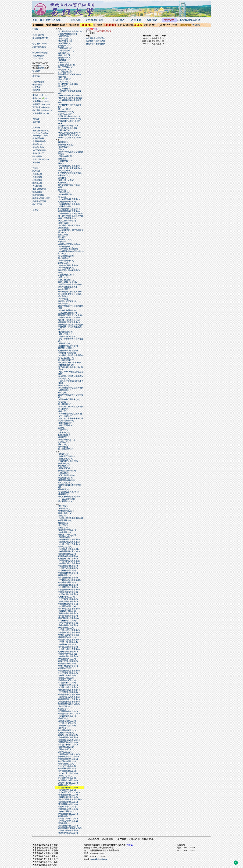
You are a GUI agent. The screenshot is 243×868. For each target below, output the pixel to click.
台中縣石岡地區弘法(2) (68, 821)
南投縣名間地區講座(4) (68, 556)
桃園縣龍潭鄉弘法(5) (67, 664)
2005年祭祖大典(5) (66, 268)
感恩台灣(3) (63, 178)
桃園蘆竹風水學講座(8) (68, 604)
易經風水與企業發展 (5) (68, 337)
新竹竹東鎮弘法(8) (66, 628)
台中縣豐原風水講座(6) (68, 587)
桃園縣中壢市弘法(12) (68, 654)
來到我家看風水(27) (67, 440)
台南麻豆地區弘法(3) (67, 790)
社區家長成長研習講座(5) (69, 322)
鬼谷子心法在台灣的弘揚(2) (70, 284)
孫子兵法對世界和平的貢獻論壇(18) (71, 368)
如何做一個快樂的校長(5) (69, 320)
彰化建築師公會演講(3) (68, 351)
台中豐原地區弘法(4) (67, 606)
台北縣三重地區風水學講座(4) (71, 518)
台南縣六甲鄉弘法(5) (67, 535)
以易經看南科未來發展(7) (69, 209)
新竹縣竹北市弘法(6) (67, 659)
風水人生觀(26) (65, 79)
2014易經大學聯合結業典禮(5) (71, 414)
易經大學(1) (63, 411)
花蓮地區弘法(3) (65, 776)
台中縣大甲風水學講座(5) (69, 544)
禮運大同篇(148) (65, 39)
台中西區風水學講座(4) (68, 647)
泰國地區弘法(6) (65, 575)
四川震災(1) (63, 237)
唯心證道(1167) (65, 70)
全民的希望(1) (64, 235)
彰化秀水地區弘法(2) (67, 761)
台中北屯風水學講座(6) (68, 623)
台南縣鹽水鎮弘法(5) (67, 644)
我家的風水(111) (65, 41)
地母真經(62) (64, 494)
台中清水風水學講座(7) (68, 656)
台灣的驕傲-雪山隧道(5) (68, 249)
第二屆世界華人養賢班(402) (70, 31)
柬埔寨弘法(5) (64, 508)
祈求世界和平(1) (65, 161)
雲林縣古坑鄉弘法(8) (67, 680)
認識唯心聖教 (38, 147)
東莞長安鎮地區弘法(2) (68, 742)
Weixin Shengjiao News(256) (70, 119)
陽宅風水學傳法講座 (41, 198)
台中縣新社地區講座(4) (68, 578)
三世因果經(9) (64, 473)
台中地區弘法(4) (65, 532)
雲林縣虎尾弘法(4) (66, 511)
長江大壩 (36, 82)
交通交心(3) (63, 277)
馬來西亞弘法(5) (65, 706)
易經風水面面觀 (39, 201)
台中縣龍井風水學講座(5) (69, 561)
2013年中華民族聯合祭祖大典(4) (71, 396)
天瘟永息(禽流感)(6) (67, 145)
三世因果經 (37, 186)
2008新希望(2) (64, 228)
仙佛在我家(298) (65, 423)
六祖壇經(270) (64, 466)
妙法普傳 (36, 128)
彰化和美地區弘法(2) (67, 766)
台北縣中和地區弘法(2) (96, 41)
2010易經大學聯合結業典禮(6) (71, 355)
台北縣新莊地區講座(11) (68, 549)
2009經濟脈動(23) (66, 247)
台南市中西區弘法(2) (67, 807)
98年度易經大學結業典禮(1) (70, 292)
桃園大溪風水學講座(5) (68, 592)
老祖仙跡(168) (64, 432)
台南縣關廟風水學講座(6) (69, 690)
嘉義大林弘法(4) (65, 513)
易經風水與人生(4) (66, 275)
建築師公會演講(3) (66, 348)
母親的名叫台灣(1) (66, 156)
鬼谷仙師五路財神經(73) (68, 135)
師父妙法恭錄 (38, 138)
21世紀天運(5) (64, 263)
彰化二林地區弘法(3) (67, 778)
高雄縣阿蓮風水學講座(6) (69, 699)
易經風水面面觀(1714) (68, 34)
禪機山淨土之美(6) (66, 180)
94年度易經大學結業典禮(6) (70, 173)
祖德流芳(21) (64, 437)
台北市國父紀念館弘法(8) (69, 792)
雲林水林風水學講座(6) (68, 625)
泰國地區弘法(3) (65, 785)
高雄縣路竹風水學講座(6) (69, 702)
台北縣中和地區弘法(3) (68, 788)
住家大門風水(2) (65, 334)
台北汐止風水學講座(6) (68, 594)
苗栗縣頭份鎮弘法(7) (67, 637)
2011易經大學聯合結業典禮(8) (71, 376)
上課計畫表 (118, 20)
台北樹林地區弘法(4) (67, 571)
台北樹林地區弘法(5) (67, 621)
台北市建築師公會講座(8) (69, 204)
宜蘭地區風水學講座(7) (68, 602)
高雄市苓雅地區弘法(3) (68, 783)
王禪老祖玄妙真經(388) (68, 461)
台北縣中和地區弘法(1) (96, 38)
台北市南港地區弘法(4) (68, 685)
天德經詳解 (37, 177)
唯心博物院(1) (64, 409)
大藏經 (35, 168)
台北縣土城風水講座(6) (68, 687)
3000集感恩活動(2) (66, 194)
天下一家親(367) (65, 416)
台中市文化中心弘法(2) (68, 773)
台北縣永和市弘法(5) (67, 683)
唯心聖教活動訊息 (40, 53)
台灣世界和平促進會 (41, 159)
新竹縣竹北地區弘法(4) (68, 780)
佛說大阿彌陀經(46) (67, 475)
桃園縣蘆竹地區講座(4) (68, 573)
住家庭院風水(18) (66, 332)
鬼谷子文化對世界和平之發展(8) (71, 340)
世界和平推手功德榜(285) (69, 116)
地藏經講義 (37, 180)
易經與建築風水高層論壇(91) (70, 214)
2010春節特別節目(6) (67, 310)
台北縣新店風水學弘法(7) (69, 740)
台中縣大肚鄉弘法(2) (67, 771)
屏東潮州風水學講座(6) (68, 737)
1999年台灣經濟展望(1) (68, 265)
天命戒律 (36, 163)
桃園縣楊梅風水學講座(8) (69, 671)
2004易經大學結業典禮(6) (69, 270)
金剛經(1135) (64, 454)
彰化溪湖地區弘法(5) (67, 582)
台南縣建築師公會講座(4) (69, 590)
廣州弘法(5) (63, 525)
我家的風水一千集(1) (67, 221)
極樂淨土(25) (64, 77)
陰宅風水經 (37, 183)
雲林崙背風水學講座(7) (68, 613)
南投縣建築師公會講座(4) (69, 211)
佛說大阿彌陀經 (39, 189)
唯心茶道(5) (63, 197)
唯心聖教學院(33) (66, 449)
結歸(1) (61, 187)
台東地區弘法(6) (65, 547)
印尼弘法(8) (63, 709)
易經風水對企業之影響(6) (69, 318)
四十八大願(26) (65, 109)
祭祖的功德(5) (64, 175)
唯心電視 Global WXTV (42, 110)
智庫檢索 (152, 20)
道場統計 (197, 25)
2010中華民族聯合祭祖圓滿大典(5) (71, 307)
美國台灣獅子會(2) (66, 749)
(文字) (43, 82)
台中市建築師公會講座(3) (69, 199)
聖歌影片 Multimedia (41, 107)
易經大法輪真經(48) (67, 65)
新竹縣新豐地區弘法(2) (68, 814)
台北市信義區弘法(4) (67, 716)
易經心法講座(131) (66, 51)
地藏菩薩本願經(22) (67, 480)
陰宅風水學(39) (65, 58)
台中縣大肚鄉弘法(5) (67, 723)
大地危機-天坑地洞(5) (67, 353)
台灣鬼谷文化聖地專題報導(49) (70, 92)
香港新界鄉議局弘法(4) (68, 833)
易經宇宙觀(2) (64, 223)
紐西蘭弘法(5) (64, 523)
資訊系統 (75, 20)
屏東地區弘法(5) (65, 752)
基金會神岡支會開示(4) (68, 346)
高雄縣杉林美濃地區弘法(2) (70, 828)
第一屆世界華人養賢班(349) (70, 96)
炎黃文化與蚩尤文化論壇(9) (70, 168)
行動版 (35, 29)
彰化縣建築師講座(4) (67, 202)
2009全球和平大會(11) (68, 282)
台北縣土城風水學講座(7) (69, 649)
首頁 (35, 20)
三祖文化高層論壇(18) (68, 313)
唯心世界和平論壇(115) (68, 84)
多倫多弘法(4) (64, 528)
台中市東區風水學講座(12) (69, 580)
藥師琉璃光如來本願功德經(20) (70, 486)
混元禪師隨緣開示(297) (68, 126)
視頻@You (40, 98)
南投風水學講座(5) (66, 668)
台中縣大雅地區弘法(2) (68, 745)
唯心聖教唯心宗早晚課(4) (69, 497)
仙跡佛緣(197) (64, 60)
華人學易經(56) (65, 89)
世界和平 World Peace (41, 104)
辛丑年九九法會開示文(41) (69, 138)
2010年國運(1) (64, 299)
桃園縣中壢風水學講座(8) (69, 695)
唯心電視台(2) (64, 258)
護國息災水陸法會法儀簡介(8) (71, 325)
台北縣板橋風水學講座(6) (69, 542)
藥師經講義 (37, 192)
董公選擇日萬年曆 (40, 38)
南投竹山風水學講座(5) (68, 735)
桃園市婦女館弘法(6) (67, 611)
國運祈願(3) (63, 142)
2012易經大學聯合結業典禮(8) (71, 388)
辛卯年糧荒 (37, 85)
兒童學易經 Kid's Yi (41, 113)
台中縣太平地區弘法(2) (68, 819)
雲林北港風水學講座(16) (68, 635)
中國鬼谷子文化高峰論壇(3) (70, 327)
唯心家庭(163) (64, 402)
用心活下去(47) (65, 82)
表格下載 (136, 20)
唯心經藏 (36, 171)
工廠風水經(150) (65, 48)
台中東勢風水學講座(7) (68, 692)
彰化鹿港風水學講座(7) (68, 652)
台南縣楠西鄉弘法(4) (67, 554)
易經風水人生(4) (65, 239)
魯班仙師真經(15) (66, 468)
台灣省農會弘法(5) (66, 764)
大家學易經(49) (65, 36)
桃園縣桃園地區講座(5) (68, 566)
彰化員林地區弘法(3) (67, 768)
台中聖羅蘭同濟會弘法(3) (69, 551)
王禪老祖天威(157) (66, 130)
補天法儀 (36, 87)
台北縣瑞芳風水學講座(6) (69, 697)
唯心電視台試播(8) (66, 256)
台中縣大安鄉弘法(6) (67, 675)
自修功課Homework (41, 101)
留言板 (35, 210)
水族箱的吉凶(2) (65, 343)
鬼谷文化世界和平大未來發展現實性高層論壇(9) (71, 420)
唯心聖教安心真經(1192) (68, 492)
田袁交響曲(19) (65, 435)
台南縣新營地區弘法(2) (68, 802)
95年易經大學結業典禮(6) (69, 185)
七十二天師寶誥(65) (67, 499)
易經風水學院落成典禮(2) (69, 244)
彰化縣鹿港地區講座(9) (68, 559)
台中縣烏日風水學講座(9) (69, 563)
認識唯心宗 (37, 144)
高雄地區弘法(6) (65, 520)
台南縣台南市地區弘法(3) (69, 754)
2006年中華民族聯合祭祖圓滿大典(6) (71, 153)
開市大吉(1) (63, 190)
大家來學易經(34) (66, 425)
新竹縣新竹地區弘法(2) (68, 804)
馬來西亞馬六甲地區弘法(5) (70, 799)
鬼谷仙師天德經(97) (67, 456)
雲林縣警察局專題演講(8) (69, 704)
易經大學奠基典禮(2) (67, 218)
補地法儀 (36, 90)
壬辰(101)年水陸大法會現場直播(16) (71, 382)
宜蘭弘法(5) (63, 516)
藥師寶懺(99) (64, 489)
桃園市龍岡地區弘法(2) (68, 797)
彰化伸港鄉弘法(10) (67, 597)
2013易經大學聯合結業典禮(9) (71, 407)
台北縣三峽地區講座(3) (68, 568)
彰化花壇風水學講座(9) (68, 673)
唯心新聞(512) (64, 86)
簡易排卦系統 (38, 35)
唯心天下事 (37, 204)
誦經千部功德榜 (39, 47)
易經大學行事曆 (95, 20)
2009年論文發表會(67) (68, 287)
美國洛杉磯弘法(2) (66, 747)
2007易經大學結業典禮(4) (69, 225)
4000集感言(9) (64, 289)
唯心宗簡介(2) (64, 304)
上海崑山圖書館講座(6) (68, 830)
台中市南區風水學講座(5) (69, 609)
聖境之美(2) (63, 393)
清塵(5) (61, 149)
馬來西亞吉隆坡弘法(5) (68, 711)
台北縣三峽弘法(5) (66, 678)
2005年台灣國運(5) (66, 261)
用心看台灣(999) (65, 72)
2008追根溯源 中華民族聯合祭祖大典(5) (71, 231)
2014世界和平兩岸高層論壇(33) (70, 106)
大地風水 (36, 119)
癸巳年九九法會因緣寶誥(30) (70, 98)
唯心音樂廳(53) (65, 404)
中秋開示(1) (63, 242)
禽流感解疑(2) (64, 147)
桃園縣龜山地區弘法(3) (68, 809)
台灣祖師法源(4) (65, 206)
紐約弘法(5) (63, 506)
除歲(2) (61, 163)
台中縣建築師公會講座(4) (69, 166)
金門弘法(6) (63, 728)
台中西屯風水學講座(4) (68, 616)
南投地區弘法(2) (65, 816)
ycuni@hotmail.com (98, 859)
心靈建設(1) (63, 183)
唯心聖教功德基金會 (189, 20)
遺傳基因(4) (63, 159)
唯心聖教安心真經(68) (68, 128)
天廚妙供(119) (64, 379)
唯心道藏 (36, 71)
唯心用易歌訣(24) (66, 501)
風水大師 (36, 122)
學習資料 (36, 76)
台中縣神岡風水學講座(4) (69, 539)
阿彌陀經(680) (64, 463)
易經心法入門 (38, 153)
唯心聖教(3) (63, 296)
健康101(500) (64, 385)
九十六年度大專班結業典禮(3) (71, 216)
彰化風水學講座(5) (66, 733)
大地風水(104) (64, 46)
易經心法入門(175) (66, 55)
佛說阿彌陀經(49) (66, 478)
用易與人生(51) (65, 442)
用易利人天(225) (65, 114)
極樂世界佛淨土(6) (66, 112)
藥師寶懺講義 (38, 195)
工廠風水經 (37, 174)
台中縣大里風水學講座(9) (69, 630)
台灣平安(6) (63, 430)
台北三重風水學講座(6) (68, 599)
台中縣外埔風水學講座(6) (69, 633)
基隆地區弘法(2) (65, 823)
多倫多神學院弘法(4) (67, 530)
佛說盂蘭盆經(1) (65, 483)
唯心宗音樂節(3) (65, 171)
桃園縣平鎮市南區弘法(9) (69, 714)
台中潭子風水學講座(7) (68, 642)
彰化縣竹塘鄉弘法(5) (67, 730)
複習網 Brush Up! (40, 95)
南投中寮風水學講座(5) (68, 661)
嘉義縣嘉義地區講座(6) (68, 585)
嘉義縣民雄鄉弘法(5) (67, 721)
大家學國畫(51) (65, 390)
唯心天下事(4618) (66, 67)
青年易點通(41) (65, 447)
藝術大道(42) (64, 444)
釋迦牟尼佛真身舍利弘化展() (70, 315)
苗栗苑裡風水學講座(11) (68, 618)
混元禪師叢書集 (39, 141)
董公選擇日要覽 (39, 150)
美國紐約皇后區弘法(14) (68, 757)
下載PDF (41, 66)
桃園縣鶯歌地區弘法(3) (68, 759)
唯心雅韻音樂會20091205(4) (70, 294)
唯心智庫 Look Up (40, 44)
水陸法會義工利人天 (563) (69, 399)
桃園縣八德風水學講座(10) (69, 640)
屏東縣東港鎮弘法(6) (67, 726)
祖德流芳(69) (64, 62)
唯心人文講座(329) (66, 358)
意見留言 (169, 20)
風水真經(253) (64, 53)
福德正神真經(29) (66, 459)
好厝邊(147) (63, 428)
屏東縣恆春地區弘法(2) (68, 826)
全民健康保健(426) (66, 365)
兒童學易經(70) (65, 43)
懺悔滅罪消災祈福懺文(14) (69, 74)
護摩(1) (61, 273)
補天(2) (61, 329)
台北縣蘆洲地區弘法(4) (68, 795)
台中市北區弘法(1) (66, 811)
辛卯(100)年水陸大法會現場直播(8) (71, 373)
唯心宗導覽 (37, 156)
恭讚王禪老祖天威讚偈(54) (69, 133)
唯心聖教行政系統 (50, 20)
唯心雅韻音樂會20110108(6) (70, 363)
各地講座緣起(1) (65, 537)
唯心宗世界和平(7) (66, 360)
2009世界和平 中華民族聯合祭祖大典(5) (71, 252)
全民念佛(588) (64, 192)
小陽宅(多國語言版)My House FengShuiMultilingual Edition (41, 133)
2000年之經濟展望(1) (67, 301)
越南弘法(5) (63, 718)
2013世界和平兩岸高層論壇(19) (70, 101)
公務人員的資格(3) (66, 280)
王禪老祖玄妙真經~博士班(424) (69, 122)
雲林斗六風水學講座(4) (68, 666)
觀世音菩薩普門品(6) (67, 471)
